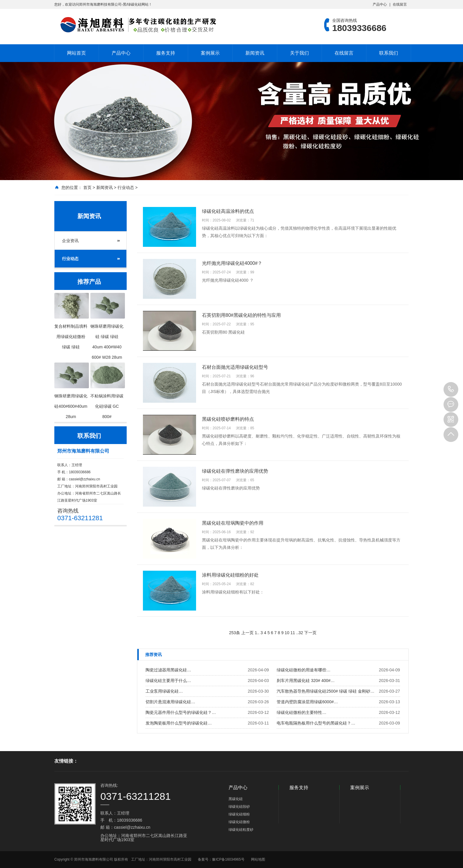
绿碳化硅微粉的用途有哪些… (304, 670)
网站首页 (76, 53)
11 (293, 633)
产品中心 (380, 4)
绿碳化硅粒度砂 (241, 830)
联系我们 (389, 53)
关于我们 (299, 53)
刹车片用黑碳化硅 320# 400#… (306, 681)
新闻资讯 (255, 53)
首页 (87, 187)
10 (287, 633)
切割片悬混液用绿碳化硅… (170, 702)
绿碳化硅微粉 (239, 822)
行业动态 (126, 187)
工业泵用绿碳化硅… (164, 691)
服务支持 (166, 53)
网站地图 (258, 859)
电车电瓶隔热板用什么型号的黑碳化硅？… (316, 723)
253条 (235, 633)
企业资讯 (70, 241)
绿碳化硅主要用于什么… (168, 681)
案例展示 (210, 53)
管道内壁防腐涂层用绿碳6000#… (307, 702)
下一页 (310, 633)
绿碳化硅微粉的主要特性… (301, 712)
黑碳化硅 (236, 799)
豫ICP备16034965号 (228, 859)
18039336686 (451, 389)
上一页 (247, 633)
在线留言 (400, 4)
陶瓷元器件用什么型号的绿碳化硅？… (181, 712)
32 (301, 633)
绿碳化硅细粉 (239, 814)
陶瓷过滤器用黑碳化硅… (168, 670)
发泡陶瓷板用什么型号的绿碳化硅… (179, 723)
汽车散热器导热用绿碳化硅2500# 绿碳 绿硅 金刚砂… (326, 691)
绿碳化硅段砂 (239, 807)
